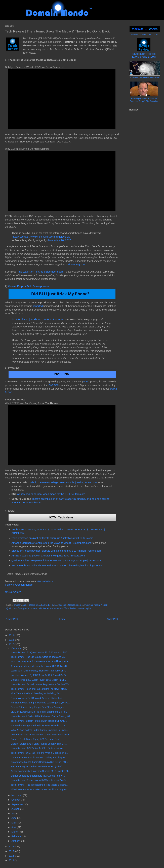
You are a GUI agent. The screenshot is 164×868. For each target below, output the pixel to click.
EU (56, 605)
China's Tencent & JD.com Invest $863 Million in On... (39, 680)
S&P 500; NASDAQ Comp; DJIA (145, 34)
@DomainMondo (45, 581)
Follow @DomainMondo (19, 585)
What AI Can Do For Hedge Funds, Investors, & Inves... (40, 730)
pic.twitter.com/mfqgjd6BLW (54, 237)
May (14, 823)
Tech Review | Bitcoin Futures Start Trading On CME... (39, 721)
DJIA (86, 381)
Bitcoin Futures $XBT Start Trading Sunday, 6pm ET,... (39, 744)
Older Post (112, 619)
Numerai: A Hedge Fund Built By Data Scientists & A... (39, 726)
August (15, 809)
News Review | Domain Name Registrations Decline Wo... (41, 684)
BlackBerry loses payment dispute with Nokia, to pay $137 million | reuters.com (57, 551)
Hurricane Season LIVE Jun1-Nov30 (145, 78)
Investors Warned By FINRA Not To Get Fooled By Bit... (40, 675)
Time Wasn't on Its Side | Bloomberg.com (40, 272)
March (15, 832)
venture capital (84, 608)
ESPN (44, 605)
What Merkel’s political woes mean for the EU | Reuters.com (51, 494)
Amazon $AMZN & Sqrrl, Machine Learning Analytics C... (40, 703)
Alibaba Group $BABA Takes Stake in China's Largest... (40, 789)
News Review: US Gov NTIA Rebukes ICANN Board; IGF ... (42, 716)
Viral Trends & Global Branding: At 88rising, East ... (37, 693)
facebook (63, 605)
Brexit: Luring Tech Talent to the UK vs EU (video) (37, 767)
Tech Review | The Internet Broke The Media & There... (39, 785)
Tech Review (70, 608)
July (14, 813)
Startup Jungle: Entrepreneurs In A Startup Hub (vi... (38, 776)
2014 (12, 856)
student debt (36, 608)
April (14, 827)
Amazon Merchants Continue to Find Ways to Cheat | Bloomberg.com (51, 543)
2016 (12, 847)
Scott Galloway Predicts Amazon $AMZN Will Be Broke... (40, 661)
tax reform (48, 608)
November (17, 795)
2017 (12, 644)
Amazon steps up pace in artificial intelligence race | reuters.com (48, 556)
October (16, 800)
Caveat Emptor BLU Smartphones (29, 286)
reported (38, 306)
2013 (12, 860)
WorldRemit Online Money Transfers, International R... (39, 671)
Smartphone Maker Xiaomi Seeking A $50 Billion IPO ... (40, 762)
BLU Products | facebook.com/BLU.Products (37, 319)
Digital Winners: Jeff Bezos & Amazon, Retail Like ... (38, 698)
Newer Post (12, 619)
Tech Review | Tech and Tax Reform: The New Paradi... (39, 689)
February (16, 836)
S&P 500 (53, 385)
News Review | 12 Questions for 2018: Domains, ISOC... (40, 652)
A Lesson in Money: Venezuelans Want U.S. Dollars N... (40, 666)
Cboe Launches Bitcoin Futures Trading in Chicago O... (39, 758)
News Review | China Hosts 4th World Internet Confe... (39, 780)
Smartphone (24, 608)
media (97, 605)
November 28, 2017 (59, 240)
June (14, 818)
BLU (38, 605)
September (17, 804)
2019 (12, 635)
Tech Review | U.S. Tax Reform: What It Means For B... (39, 753)
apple (25, 605)
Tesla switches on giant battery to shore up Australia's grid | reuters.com (52, 538)
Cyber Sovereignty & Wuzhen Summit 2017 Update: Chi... (41, 771)
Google (72, 605)
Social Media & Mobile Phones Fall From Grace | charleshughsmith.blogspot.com (58, 565)
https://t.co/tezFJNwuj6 (25, 237)
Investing (89, 605)
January (16, 841)
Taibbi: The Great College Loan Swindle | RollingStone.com (63, 482)
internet (80, 605)
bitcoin (32, 605)
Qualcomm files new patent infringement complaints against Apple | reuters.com (57, 560)
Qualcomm (11, 608)
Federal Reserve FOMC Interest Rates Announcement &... (41, 735)
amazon (17, 605)
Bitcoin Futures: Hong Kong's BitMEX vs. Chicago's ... (39, 707)
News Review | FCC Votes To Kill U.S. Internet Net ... (38, 748)
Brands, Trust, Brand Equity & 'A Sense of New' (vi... (38, 739)
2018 (12, 640)
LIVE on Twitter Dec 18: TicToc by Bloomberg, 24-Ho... (39, 712)
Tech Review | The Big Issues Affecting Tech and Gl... (38, 657)
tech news (59, 608)
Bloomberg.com (76, 264)
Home (62, 619)
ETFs (51, 605)
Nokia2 (104, 605)
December (17, 648)
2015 (12, 851)
